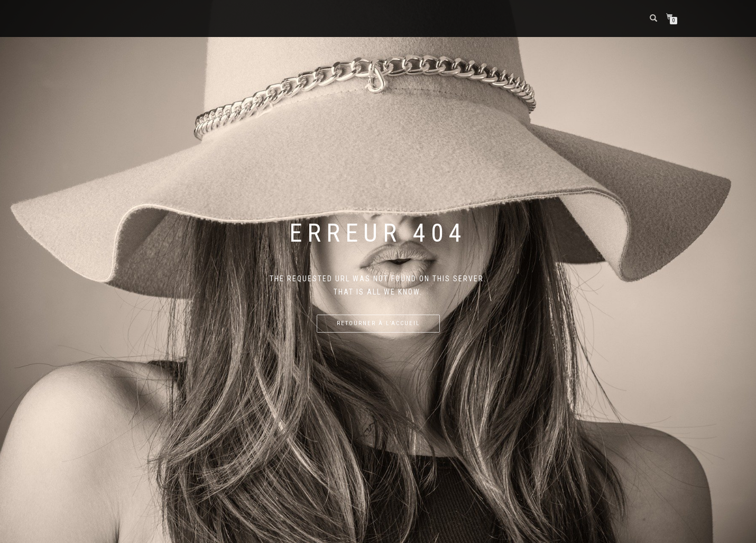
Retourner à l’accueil (378, 323)
